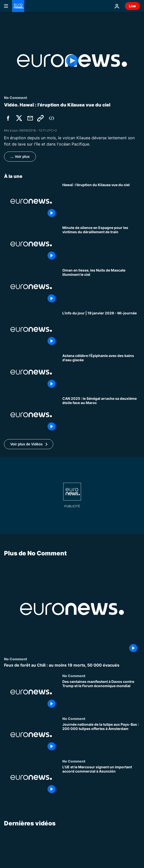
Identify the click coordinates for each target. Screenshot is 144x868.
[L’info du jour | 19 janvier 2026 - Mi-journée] (101, 330)
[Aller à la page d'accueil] (18, 6)
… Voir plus (20, 157)
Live (132, 6)
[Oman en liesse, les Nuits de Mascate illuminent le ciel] (101, 287)
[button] (29, 444)
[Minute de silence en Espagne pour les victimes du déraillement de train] (101, 244)
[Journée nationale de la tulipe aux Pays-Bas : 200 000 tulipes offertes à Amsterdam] (101, 738)
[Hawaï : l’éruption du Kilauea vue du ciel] (101, 201)
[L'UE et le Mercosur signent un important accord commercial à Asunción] (101, 781)
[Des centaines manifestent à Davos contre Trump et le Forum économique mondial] (101, 695)
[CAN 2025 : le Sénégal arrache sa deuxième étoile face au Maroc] (101, 415)
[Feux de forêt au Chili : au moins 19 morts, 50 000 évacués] (72, 665)
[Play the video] (72, 61)
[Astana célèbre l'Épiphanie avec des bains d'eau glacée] (101, 372)
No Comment (16, 659)
